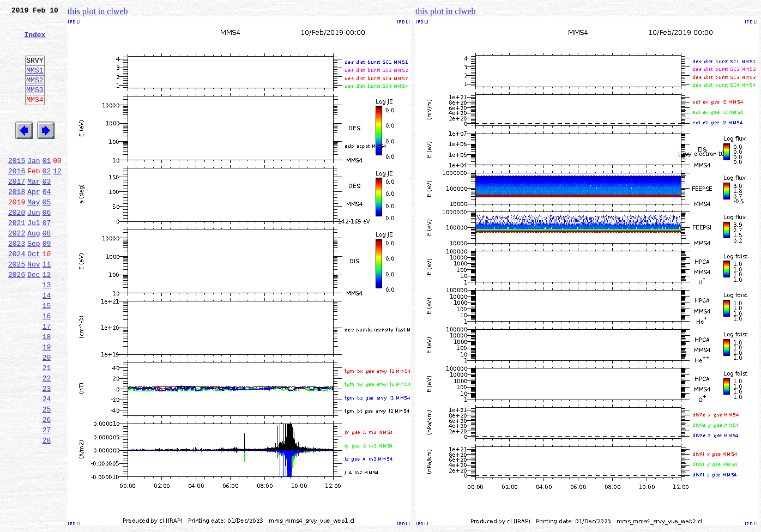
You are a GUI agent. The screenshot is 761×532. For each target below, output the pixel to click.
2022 (17, 270)
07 (47, 258)
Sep (34, 282)
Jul (34, 258)
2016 (17, 198)
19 (47, 402)
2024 (17, 294)
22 (47, 438)
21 (47, 426)
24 (47, 462)
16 (47, 366)
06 (47, 246)
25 (47, 474)
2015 (17, 186)
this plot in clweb (98, 11)
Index (35, 41)
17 (47, 378)
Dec (34, 318)
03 (47, 210)
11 (47, 306)
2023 (17, 282)
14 (47, 342)
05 (47, 234)
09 (47, 282)
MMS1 (35, 83)
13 (47, 330)
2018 (17, 222)
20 (47, 414)
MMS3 (35, 106)
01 (47, 186)
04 (47, 222)
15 (47, 354)
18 (47, 390)
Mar (34, 210)
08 (47, 270)
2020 (17, 246)
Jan (34, 186)
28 (47, 510)
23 (47, 450)
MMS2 (35, 94)
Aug (34, 270)
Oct (34, 294)
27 (47, 498)
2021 (17, 258)
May (34, 234)
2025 (17, 306)
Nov (34, 306)
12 (57, 198)
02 (47, 198)
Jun (34, 246)
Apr (34, 222)
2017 (17, 210)
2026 (17, 318)
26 (47, 486)
